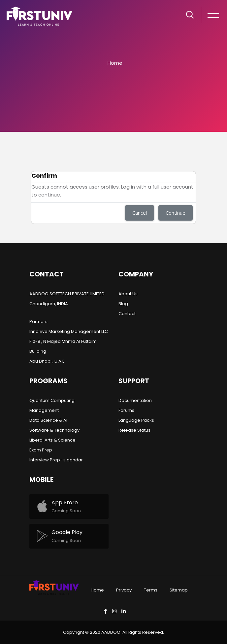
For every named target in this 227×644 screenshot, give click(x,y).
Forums (126, 410)
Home (115, 63)
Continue (176, 213)
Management (44, 410)
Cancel (140, 213)
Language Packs (136, 420)
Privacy (124, 590)
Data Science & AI (48, 420)
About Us (128, 294)
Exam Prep (41, 450)
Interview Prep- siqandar (56, 460)
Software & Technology (54, 430)
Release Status (134, 430)
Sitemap (179, 590)
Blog (123, 304)
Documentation (135, 400)
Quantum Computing (52, 400)
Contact (127, 314)
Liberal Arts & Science (52, 440)
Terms (151, 590)
